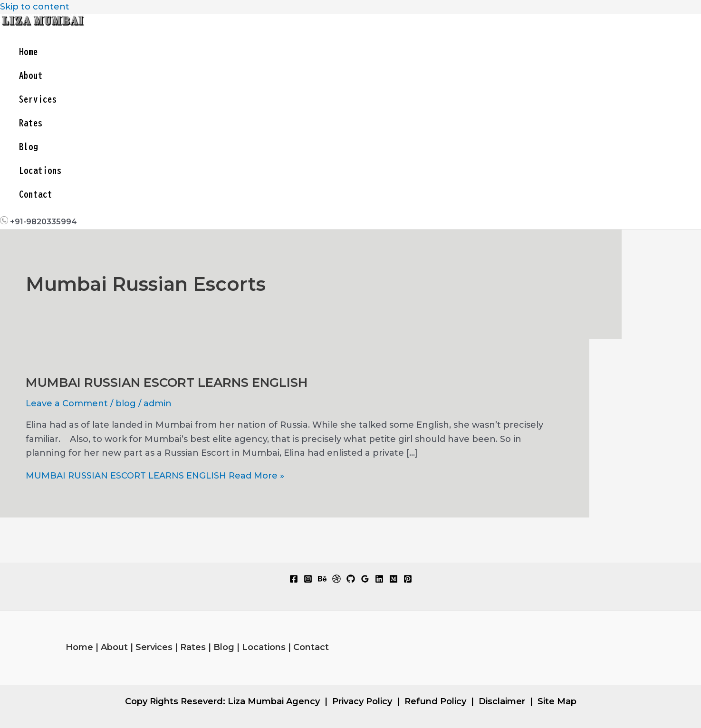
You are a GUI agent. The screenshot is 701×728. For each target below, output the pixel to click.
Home (29, 52)
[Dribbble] (336, 580)
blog (126, 403)
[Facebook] (294, 580)
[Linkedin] (379, 580)
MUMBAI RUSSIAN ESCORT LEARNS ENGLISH (167, 383)
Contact (36, 194)
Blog (29, 147)
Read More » (155, 476)
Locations (40, 170)
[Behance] (322, 580)
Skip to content (35, 7)
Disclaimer (502, 701)
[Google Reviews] (365, 580)
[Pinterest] (408, 580)
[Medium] (394, 580)
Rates (31, 123)
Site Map (557, 701)
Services (38, 99)
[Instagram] (308, 580)
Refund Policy (435, 701)
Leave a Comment (67, 403)
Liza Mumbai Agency (274, 701)
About (31, 75)
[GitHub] (351, 580)
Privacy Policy (362, 701)
